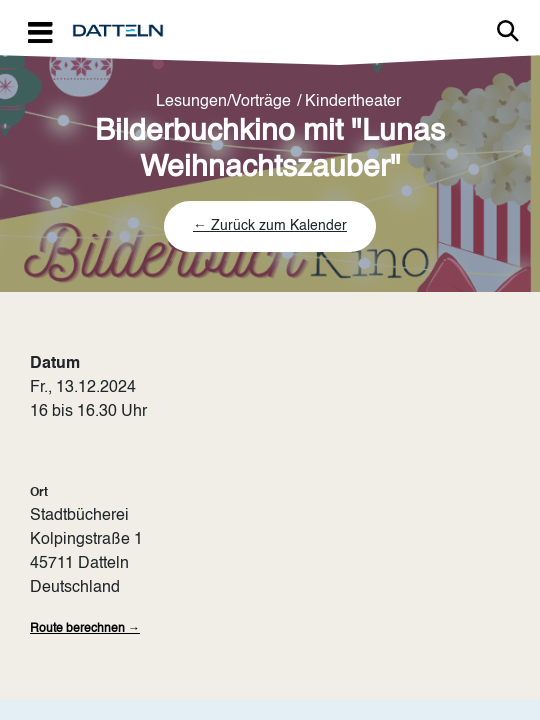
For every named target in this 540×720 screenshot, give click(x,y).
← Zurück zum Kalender (270, 226)
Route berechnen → (85, 629)
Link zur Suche (508, 31)
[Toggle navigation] (40, 31)
